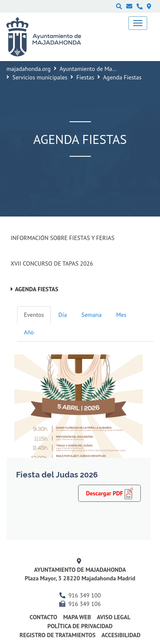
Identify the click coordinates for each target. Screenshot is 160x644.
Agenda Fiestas (37, 289)
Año (29, 332)
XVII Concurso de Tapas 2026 (52, 263)
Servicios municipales (40, 77)
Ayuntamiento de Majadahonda (99, 69)
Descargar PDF (109, 493)
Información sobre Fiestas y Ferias (63, 238)
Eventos (34, 315)
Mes (121, 315)
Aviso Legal (114, 617)
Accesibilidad (121, 635)
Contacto (43, 617)
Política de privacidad (80, 626)
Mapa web (77, 617)
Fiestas (85, 77)
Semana (92, 315)
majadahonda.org (29, 69)
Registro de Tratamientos (58, 635)
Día (63, 315)
